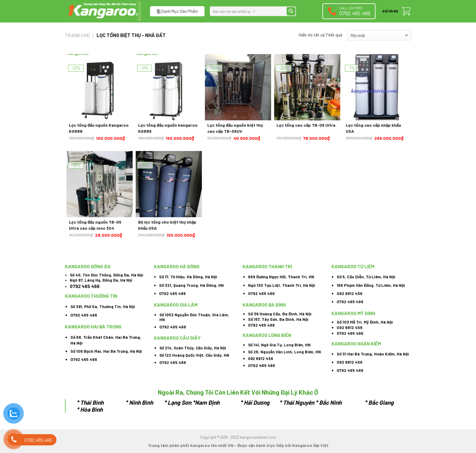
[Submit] (291, 11)
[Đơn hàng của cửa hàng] (379, 35)
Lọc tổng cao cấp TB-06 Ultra (306, 125)
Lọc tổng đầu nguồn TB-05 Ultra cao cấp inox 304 (95, 225)
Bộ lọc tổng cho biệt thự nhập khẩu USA (167, 225)
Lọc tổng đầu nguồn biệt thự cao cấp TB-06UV (235, 128)
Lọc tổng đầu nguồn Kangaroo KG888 (99, 128)
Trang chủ (77, 35)
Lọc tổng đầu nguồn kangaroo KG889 (168, 128)
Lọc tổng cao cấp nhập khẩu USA (373, 128)
